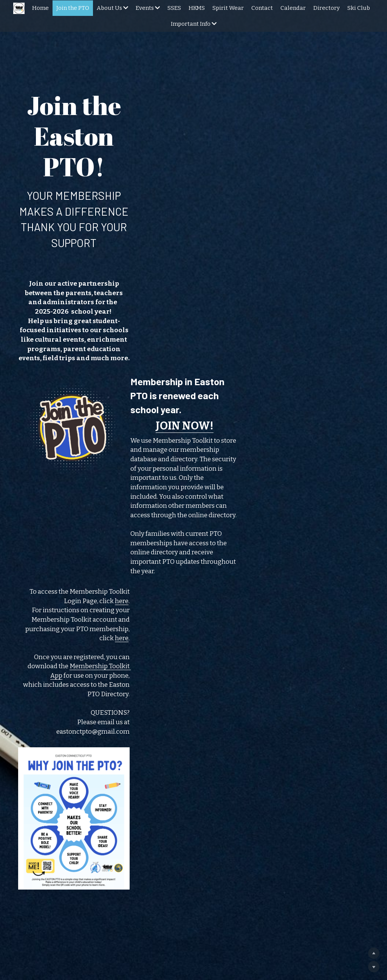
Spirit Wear (228, 8)
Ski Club (359, 8)
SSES (174, 8)
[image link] (82, 358)
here (359, 448)
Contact (262, 8)
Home (40, 8)
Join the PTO (73, 8)
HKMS (197, 8)
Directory (327, 8)
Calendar (293, 8)
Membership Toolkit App (256, 487)
